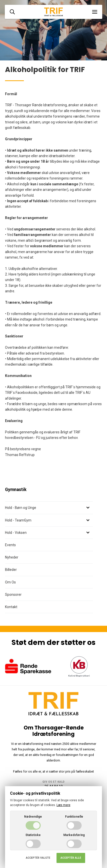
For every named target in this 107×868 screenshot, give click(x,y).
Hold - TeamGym (18, 520)
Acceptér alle (71, 858)
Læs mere (63, 805)
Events (10, 545)
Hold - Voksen (16, 533)
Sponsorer (13, 595)
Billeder (11, 570)
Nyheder (12, 557)
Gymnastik (16, 490)
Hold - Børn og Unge (21, 508)
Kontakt (11, 607)
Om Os (10, 582)
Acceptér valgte (38, 858)
